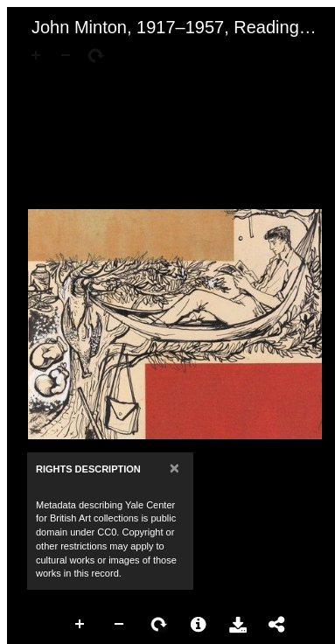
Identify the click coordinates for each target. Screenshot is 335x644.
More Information (199, 625)
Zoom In (80, 625)
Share (277, 625)
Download (238, 625)
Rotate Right (159, 625)
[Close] (174, 468)
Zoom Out (120, 625)
